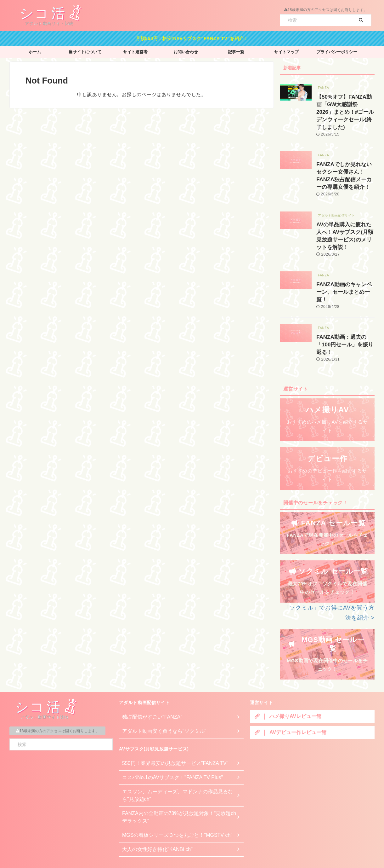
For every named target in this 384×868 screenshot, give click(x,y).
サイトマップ (286, 50)
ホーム (35, 50)
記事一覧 (236, 50)
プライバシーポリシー (337, 50)
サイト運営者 (135, 50)
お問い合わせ (186, 50)
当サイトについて (85, 50)
